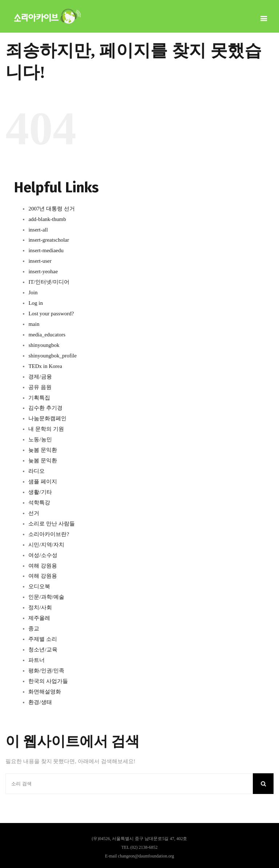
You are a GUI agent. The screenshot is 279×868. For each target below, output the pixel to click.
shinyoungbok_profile (52, 356)
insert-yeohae (43, 271)
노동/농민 (40, 439)
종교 (34, 629)
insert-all (38, 230)
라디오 (37, 471)
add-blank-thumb (47, 219)
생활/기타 (40, 492)
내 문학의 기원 (46, 429)
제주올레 (39, 618)
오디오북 (39, 586)
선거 (34, 513)
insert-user (40, 261)
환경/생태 (40, 702)
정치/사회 (40, 607)
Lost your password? (51, 314)
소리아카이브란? (49, 534)
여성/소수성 (43, 555)
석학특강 (39, 503)
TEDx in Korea (45, 366)
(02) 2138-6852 (144, 847)
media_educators (47, 335)
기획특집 (39, 398)
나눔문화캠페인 (47, 418)
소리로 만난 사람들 (52, 524)
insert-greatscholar (49, 240)
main (34, 324)
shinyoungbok (44, 345)
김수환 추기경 (45, 408)
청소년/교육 (43, 650)
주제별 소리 (43, 639)
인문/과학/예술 (46, 597)
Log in (36, 303)
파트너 (37, 660)
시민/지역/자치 (46, 545)
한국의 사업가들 (48, 681)
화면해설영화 (45, 692)
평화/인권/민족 (46, 671)
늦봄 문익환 (43, 450)
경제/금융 (40, 377)
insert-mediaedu (46, 250)
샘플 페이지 (43, 482)
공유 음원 (40, 387)
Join (33, 292)
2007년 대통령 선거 (52, 209)
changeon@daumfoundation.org (146, 856)
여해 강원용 (43, 566)
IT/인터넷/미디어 (49, 282)
